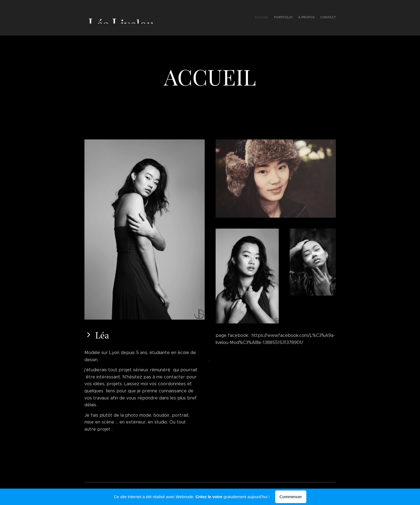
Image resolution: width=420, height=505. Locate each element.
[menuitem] (320, 18)
